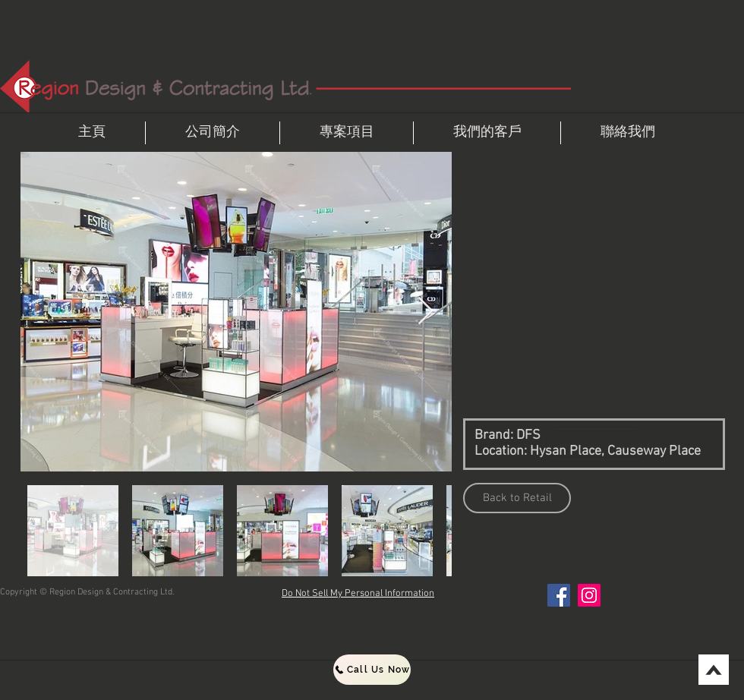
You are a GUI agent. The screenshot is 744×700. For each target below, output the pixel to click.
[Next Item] (426, 312)
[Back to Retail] (517, 498)
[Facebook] (559, 595)
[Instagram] (589, 595)
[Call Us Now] (372, 670)
